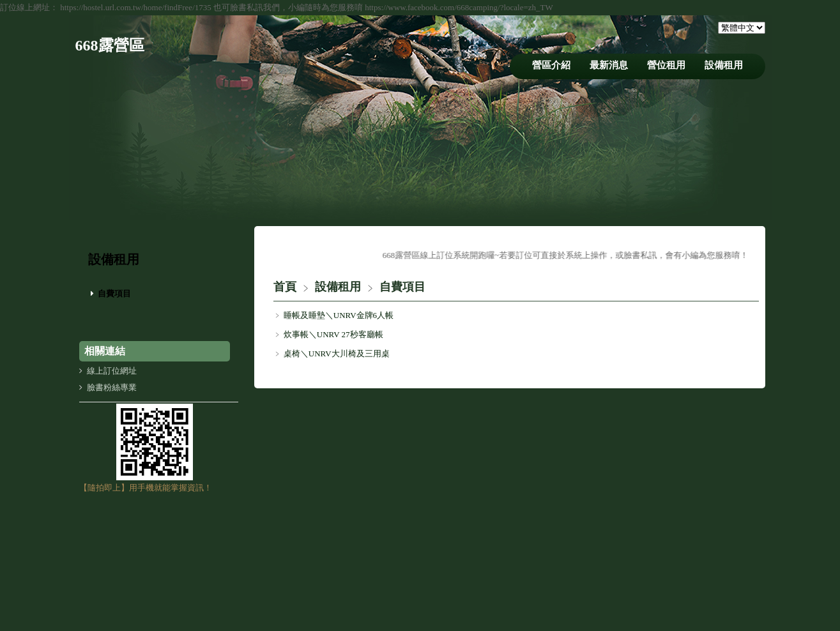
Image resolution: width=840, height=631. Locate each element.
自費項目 (114, 293)
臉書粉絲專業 (112, 387)
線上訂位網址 (112, 371)
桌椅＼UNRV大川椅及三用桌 (336, 354)
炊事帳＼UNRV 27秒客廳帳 (332, 334)
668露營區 (110, 45)
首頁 (285, 287)
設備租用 (340, 287)
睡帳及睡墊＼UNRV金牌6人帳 (338, 315)
